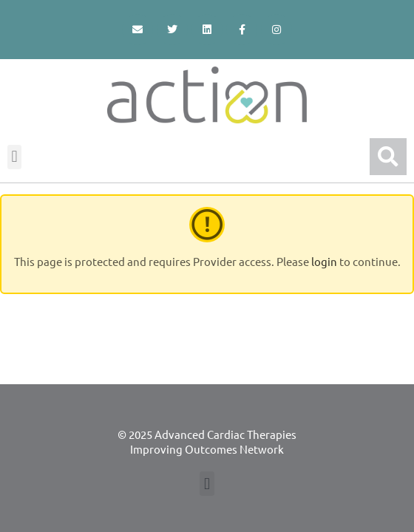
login (324, 261)
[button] (14, 157)
